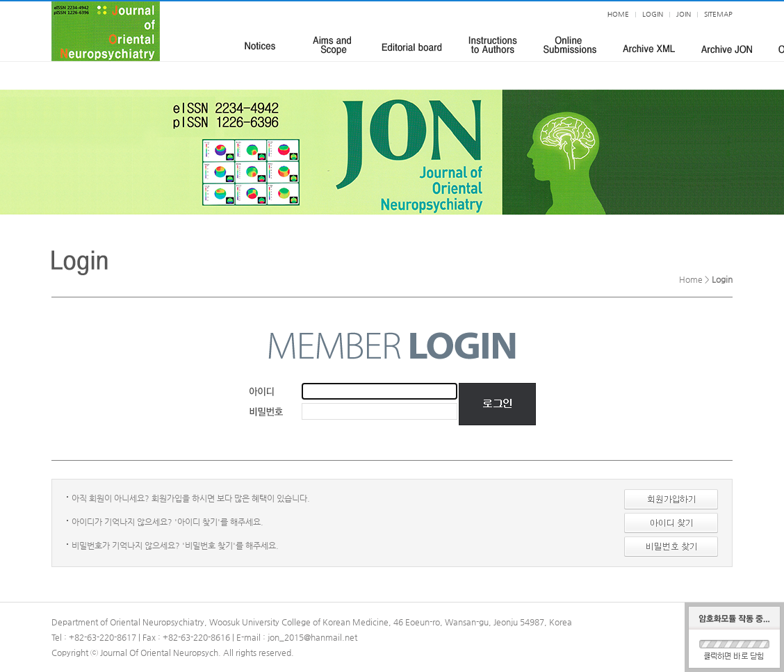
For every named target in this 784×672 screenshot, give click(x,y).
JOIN (684, 14)
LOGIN (653, 14)
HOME (618, 14)
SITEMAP (718, 14)
